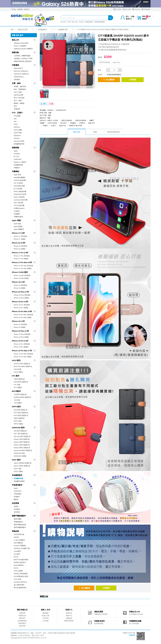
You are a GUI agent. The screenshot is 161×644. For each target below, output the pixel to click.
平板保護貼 (18, 494)
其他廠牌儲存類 (19, 144)
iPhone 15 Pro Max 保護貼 (23, 357)
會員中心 (130, 19)
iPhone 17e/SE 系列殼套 (22, 275)
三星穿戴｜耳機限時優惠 (22, 56)
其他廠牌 (17, 214)
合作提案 (46, 621)
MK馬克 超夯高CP (20, 562)
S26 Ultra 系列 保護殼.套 (22, 436)
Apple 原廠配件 (19, 229)
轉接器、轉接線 (19, 103)
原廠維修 (69, 618)
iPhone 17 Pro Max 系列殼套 (23, 266)
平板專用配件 (17, 485)
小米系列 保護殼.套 (20, 394)
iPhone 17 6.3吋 (18, 233)
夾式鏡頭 (17, 509)
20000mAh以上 (19, 77)
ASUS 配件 (16, 360)
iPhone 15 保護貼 (20, 327)
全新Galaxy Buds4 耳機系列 (23, 49)
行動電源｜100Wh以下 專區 (23, 58)
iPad (69, 22)
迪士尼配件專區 (19, 585)
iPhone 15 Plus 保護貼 (21, 337)
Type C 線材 (18, 92)
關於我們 (22, 618)
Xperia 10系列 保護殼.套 (22, 466)
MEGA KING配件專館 (21, 560)
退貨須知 (69, 613)
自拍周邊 (15, 503)
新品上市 (15, 40)
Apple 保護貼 (18, 226)
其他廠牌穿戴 (18, 165)
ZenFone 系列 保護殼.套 (22, 364)
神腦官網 (22, 613)
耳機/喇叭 (16, 171)
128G (16, 124)
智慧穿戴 (15, 148)
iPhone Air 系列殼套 (20, 246)
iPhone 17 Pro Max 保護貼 (23, 268)
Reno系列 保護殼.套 (21, 410)
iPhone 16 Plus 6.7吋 (20, 292)
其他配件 (17, 497)
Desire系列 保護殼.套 (21, 382)
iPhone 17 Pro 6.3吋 (20, 253)
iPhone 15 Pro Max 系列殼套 (23, 354)
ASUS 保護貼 (18, 372)
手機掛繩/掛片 (19, 522)
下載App (14, 9)
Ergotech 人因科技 (20, 162)
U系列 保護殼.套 (19, 379)
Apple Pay (116, 62)
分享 (43, 104)
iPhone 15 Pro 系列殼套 (22, 344)
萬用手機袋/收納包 (20, 525)
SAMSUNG (18, 159)
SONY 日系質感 (19, 197)
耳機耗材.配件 (19, 217)
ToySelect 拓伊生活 (20, 582)
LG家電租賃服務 (99, 22)
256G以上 (17, 127)
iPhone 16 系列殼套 (20, 285)
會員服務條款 (22, 621)
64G (15, 121)
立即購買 (134, 80)
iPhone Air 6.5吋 (19, 243)
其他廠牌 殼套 (63, 30)
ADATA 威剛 (18, 130)
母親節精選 (89, 22)
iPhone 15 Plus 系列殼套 (22, 334)
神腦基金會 (22, 616)
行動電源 (15, 65)
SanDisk (17, 138)
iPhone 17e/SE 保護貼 (21, 278)
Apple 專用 (17, 175)
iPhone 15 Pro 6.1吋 (20, 341)
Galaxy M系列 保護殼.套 (22, 448)
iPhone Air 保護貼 (20, 249)
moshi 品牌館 (18, 571)
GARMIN (17, 154)
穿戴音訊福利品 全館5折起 (23, 61)
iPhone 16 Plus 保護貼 (21, 298)
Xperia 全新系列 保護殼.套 (23, 463)
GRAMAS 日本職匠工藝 (22, 548)
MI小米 (16, 557)
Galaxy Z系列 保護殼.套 (22, 439)
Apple (16, 151)
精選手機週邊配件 (19, 516)
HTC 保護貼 (18, 387)
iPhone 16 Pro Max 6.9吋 (22, 311)
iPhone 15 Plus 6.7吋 (20, 331)
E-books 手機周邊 (20, 546)
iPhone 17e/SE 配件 (20, 272)
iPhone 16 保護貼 (20, 288)
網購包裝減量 (69, 621)
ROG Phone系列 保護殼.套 (23, 366)
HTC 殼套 (17, 385)
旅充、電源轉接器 (20, 89)
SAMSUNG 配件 (18, 428)
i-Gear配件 (17, 551)
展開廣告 (146, 2)
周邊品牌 (15, 531)
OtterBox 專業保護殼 (21, 574)
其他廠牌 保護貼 (19, 481)
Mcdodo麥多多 (19, 565)
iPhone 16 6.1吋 (18, 282)
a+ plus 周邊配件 (19, 540)
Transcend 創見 (19, 141)
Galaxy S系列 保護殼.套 (22, 442)
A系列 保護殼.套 (19, 418)
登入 (127, 17)
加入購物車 (110, 80)
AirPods (81, 22)
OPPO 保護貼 (18, 424)
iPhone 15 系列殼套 (20, 324)
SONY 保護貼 (18, 471)
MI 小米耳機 (18, 189)
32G (15, 119)
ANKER (16, 537)
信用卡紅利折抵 (105, 62)
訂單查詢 (46, 618)
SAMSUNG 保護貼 (20, 456)
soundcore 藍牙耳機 (21, 200)
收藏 (51, 104)
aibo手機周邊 (18, 543)
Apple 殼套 (17, 224)
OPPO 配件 (16, 407)
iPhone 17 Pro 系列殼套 (22, 256)
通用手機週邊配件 (20, 527)
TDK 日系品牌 (19, 203)
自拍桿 (16, 506)
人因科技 (17, 211)
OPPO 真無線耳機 (20, 191)
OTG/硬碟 (17, 116)
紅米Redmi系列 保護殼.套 (22, 397)
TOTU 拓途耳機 (19, 205)
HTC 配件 (16, 376)
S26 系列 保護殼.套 (20, 431)
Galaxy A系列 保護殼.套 (22, 445)
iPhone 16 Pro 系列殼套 (22, 305)
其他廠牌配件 (43, 30)
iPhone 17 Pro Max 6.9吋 (22, 262)
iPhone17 (64, 22)
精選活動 (15, 52)
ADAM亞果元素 (19, 534)
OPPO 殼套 (18, 421)
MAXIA (16, 568)
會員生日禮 (46, 616)
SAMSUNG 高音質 (20, 194)
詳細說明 (132, 635)
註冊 (133, 17)
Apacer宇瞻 (18, 133)
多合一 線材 (18, 100)
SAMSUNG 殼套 (19, 453)
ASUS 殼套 (18, 369)
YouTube (136, 9)
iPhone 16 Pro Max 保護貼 (23, 317)
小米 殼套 (17, 400)
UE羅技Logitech (19, 208)
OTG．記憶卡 (17, 113)
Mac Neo (75, 22)
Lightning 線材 (19, 95)
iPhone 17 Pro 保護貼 (21, 259)
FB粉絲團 (146, 9)
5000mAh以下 (19, 68)
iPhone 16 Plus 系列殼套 (22, 295)
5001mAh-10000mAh (21, 71)
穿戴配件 (17, 168)
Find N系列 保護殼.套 (21, 415)
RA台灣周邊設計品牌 (21, 576)
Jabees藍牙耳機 (19, 186)
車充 (15, 106)
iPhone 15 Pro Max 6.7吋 (22, 351)
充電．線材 (16, 83)
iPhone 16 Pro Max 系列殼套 (23, 315)
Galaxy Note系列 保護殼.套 (23, 450)
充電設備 (17, 109)
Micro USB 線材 (19, 98)
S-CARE (117, 9)
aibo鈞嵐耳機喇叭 (20, 177)
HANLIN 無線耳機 (20, 180)
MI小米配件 (16, 391)
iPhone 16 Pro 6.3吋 (20, 302)
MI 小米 (16, 156)
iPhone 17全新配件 (20, 46)
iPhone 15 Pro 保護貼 (21, 347)
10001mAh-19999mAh (21, 74)
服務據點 (20, 9)
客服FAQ (69, 616)
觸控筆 (16, 499)
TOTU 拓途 (18, 579)
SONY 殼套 (18, 469)
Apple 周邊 (16, 220)
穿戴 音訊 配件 (23, 30)
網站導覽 (22, 626)
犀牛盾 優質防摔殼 (20, 588)
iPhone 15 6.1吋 (18, 321)
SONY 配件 (16, 460)
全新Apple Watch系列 (21, 43)
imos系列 (17, 554)
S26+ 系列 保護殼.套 (21, 434)
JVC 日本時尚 (18, 183)
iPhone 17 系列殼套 (20, 236)
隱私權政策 (22, 624)
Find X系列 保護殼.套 (21, 413)
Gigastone (17, 135)
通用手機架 (18, 519)
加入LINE (127, 9)
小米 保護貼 (18, 403)
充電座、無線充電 (20, 86)
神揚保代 (27, 9)
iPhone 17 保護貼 (20, 239)
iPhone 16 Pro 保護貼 (21, 308)
